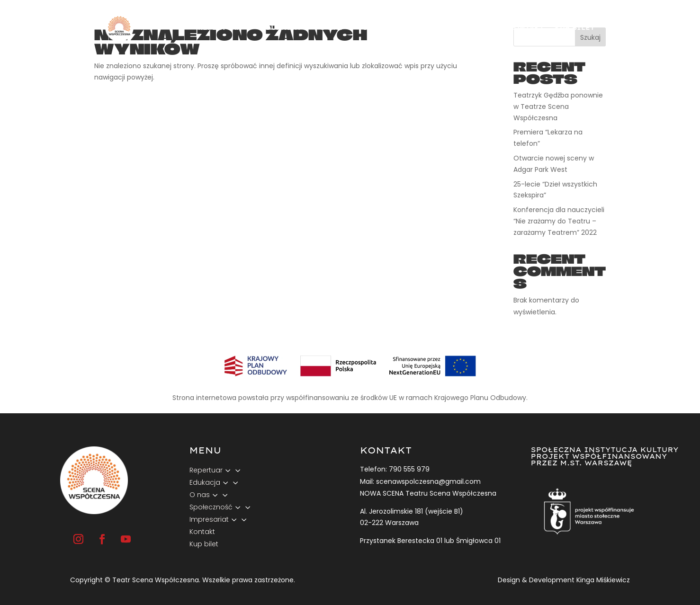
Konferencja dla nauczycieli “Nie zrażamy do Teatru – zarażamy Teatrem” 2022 (559, 221)
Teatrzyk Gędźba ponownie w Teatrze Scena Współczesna (558, 107)
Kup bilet (575, 27)
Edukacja (280, 27)
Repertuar (220, 27)
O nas (331, 27)
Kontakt (527, 27)
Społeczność (390, 27)
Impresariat (463, 27)
